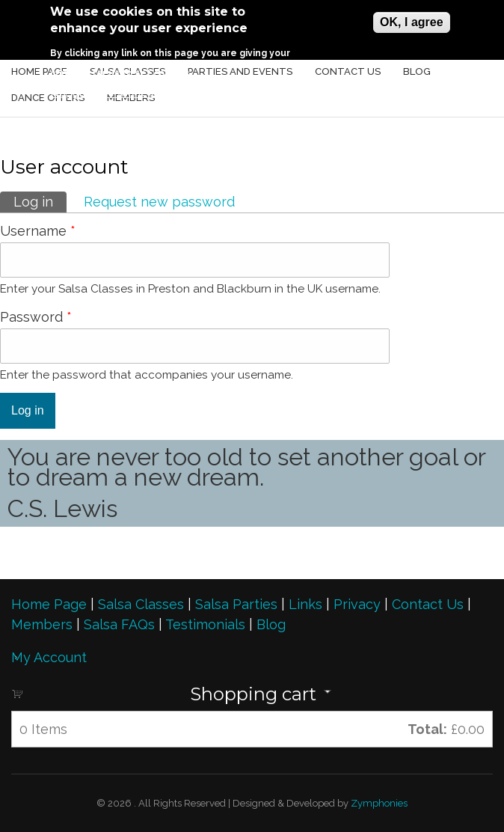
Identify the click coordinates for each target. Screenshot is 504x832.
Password (36, 317)
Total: (427, 729)
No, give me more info (109, 92)
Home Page (49, 604)
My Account (49, 657)
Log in (40, 201)
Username (38, 231)
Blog (271, 624)
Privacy (357, 604)
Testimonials (205, 624)
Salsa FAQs (119, 624)
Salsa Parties (236, 604)
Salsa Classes (141, 604)
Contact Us (430, 604)
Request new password (159, 202)
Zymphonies (378, 803)
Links (305, 604)
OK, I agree (411, 22)
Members (42, 624)
